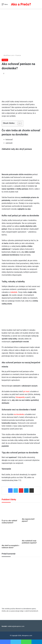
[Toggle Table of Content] (18, 123)
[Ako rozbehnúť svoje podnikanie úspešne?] (31, 533)
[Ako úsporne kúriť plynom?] (31, 511)
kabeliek (14, 292)
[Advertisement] (21, 31)
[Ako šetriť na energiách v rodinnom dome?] (11, 535)
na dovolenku (19, 414)
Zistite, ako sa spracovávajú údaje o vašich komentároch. (20, 611)
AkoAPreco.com (8, 55)
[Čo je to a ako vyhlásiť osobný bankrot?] (11, 512)
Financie (18, 55)
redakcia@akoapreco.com (16, 626)
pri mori (26, 391)
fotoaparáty (20, 397)
